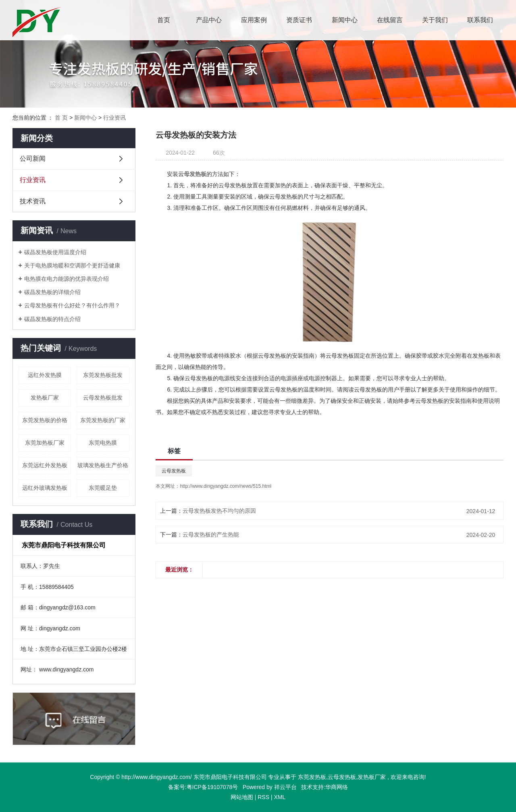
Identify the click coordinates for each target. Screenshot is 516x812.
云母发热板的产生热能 (211, 534)
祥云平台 (285, 787)
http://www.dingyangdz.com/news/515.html (226, 486)
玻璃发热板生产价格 (103, 465)
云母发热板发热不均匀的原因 (219, 511)
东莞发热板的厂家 (103, 420)
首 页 (61, 118)
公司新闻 (33, 158)
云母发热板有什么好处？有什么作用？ (72, 305)
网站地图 (242, 797)
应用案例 (254, 20)
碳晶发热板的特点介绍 (52, 319)
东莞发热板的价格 (45, 420)
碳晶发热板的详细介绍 (52, 292)
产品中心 (209, 20)
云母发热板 (174, 471)
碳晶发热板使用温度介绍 (55, 252)
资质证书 (299, 20)
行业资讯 (114, 118)
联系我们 (480, 20)
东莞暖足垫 (103, 488)
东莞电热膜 (103, 443)
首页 (164, 20)
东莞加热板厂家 (45, 443)
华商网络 (337, 787)
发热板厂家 (45, 398)
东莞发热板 (312, 777)
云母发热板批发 (103, 398)
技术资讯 (33, 201)
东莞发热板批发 (103, 375)
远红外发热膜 (45, 375)
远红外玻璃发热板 (45, 488)
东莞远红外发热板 (45, 465)
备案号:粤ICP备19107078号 (204, 787)
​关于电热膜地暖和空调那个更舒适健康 (72, 265)
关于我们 (435, 20)
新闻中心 (345, 20)
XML (280, 797)
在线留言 (390, 20)
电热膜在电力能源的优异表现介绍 (67, 279)
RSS (263, 797)
